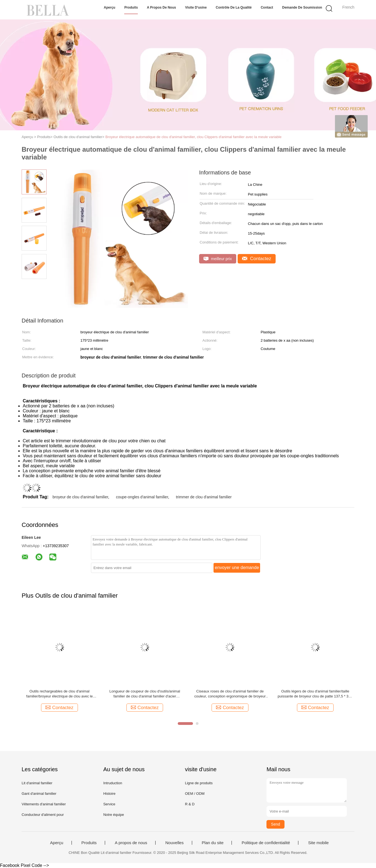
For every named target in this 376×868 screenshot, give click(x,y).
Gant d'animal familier (39, 794)
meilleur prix (218, 259)
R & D (190, 804)
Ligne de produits (199, 783)
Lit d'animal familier (37, 783)
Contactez (257, 259)
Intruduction (113, 783)
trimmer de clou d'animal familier (204, 497)
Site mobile (318, 843)
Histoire (109, 794)
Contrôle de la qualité (234, 7)
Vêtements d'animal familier (44, 804)
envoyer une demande (237, 568)
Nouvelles (174, 843)
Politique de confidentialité (266, 843)
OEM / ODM (195, 794)
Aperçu (109, 7)
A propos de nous (162, 7)
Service (109, 804)
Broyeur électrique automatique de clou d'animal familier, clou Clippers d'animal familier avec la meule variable (193, 137)
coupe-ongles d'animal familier (142, 497)
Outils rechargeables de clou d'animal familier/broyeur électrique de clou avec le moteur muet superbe (60, 694)
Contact (267, 7)
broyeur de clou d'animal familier (80, 497)
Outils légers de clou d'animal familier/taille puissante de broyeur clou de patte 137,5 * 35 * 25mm (315, 694)
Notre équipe (113, 815)
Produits (131, 7)
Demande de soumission (302, 7)
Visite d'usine (196, 7)
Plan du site (213, 843)
